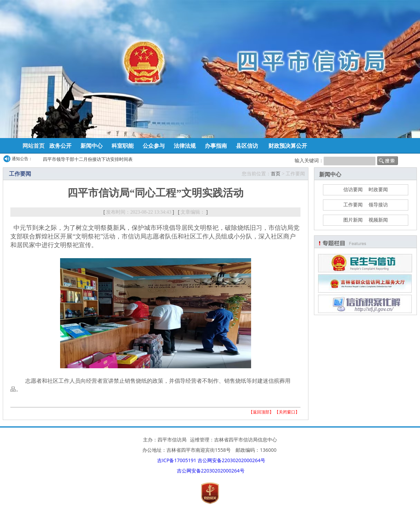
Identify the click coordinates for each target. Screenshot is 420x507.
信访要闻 (353, 190)
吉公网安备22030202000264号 (231, 460)
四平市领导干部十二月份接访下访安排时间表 (88, 159)
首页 (276, 174)
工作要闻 (353, 205)
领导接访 (378, 205)
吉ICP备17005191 (177, 460)
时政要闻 (378, 190)
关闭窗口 (287, 412)
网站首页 (34, 146)
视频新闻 (378, 220)
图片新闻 (353, 220)
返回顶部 (261, 412)
